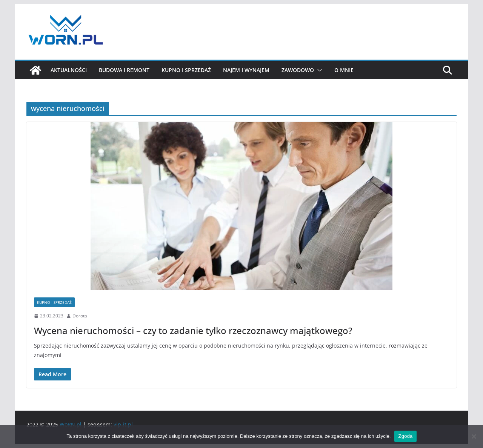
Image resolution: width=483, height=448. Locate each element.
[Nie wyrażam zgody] (474, 436)
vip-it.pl (123, 424)
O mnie (344, 70)
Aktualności (69, 70)
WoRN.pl (71, 424)
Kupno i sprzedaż (186, 70)
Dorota (80, 316)
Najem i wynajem (246, 70)
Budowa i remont (124, 70)
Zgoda (405, 436)
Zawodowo (298, 70)
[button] (318, 70)
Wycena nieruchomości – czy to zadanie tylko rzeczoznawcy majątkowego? (193, 330)
